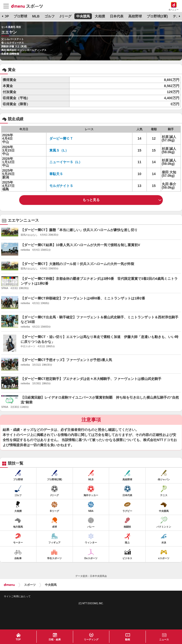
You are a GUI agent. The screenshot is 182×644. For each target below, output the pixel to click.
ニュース (164, 640)
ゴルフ (50, 16)
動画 (128, 640)
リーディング (91, 640)
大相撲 (100, 16)
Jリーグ (65, 16)
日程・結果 (55, 640)
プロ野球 (20, 16)
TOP (5, 16)
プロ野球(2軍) (157, 16)
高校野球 (135, 16)
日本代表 (117, 16)
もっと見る (91, 200)
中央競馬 (83, 16)
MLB (36, 16)
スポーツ (30, 585)
